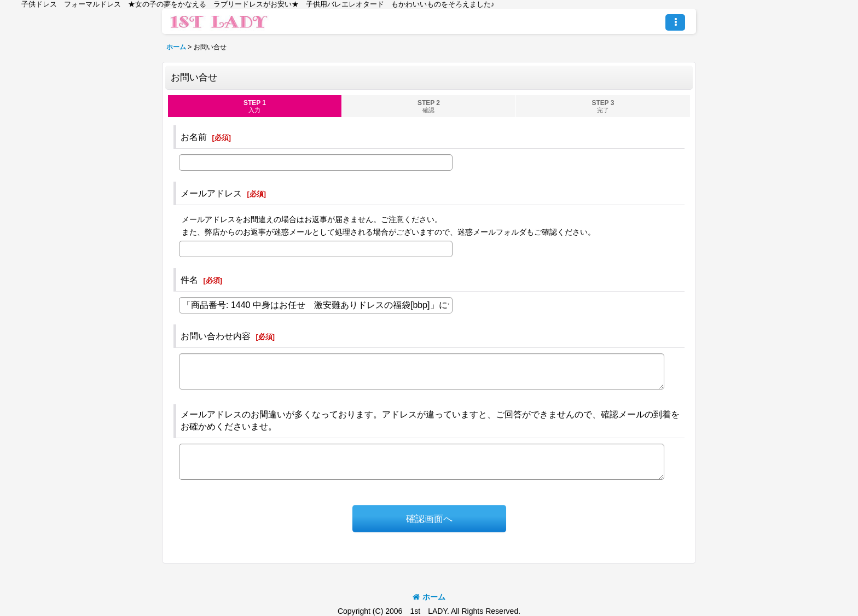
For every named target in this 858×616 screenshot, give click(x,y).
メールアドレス (211, 193)
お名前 (194, 137)
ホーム (429, 597)
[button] (675, 22)
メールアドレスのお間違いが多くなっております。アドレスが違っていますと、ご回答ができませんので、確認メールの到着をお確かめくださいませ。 (430, 420)
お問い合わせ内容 (216, 336)
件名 (189, 280)
